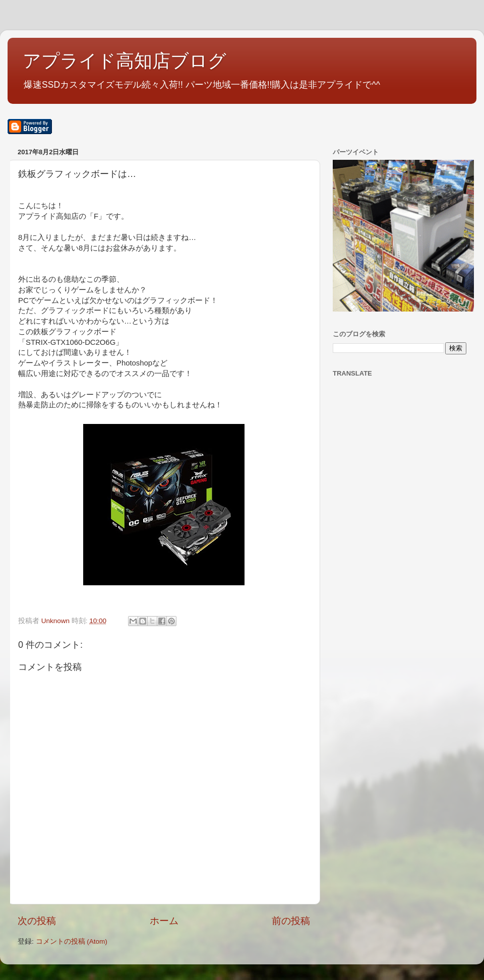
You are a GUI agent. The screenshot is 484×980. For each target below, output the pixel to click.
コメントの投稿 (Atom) (72, 941)
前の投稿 (291, 921)
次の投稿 (37, 921)
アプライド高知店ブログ (125, 61)
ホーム (164, 921)
